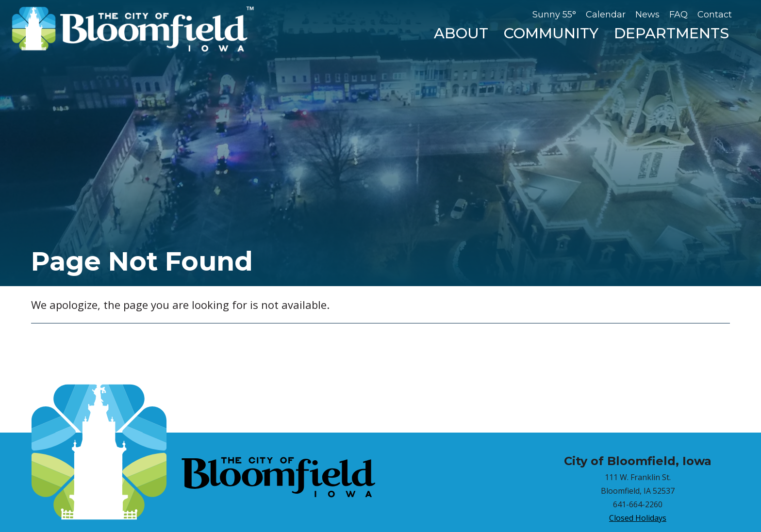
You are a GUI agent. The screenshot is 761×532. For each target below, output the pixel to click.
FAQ (678, 15)
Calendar (606, 15)
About (461, 33)
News (647, 15)
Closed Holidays (638, 518)
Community (551, 33)
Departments (671, 33)
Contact (715, 15)
